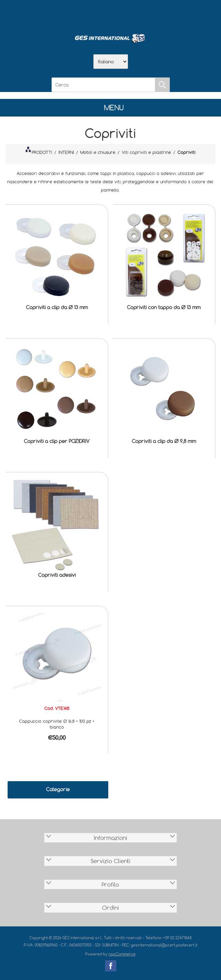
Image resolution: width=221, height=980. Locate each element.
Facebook (111, 966)
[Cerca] (103, 85)
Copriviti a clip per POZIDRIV (57, 441)
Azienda (93, 14)
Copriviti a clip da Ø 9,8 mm (164, 441)
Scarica (111, 14)
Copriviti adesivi (57, 575)
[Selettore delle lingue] (111, 62)
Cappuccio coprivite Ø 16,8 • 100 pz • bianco (57, 724)
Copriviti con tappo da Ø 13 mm (164, 307)
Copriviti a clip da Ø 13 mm (57, 307)
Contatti (129, 14)
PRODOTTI (39, 151)
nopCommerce (122, 954)
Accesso (147, 14)
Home (75, 14)
